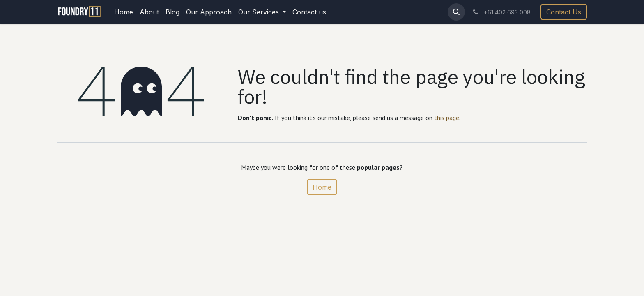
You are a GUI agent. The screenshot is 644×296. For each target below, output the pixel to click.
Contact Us (564, 12)
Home (322, 187)
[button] (456, 12)
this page (447, 118)
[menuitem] (124, 12)
